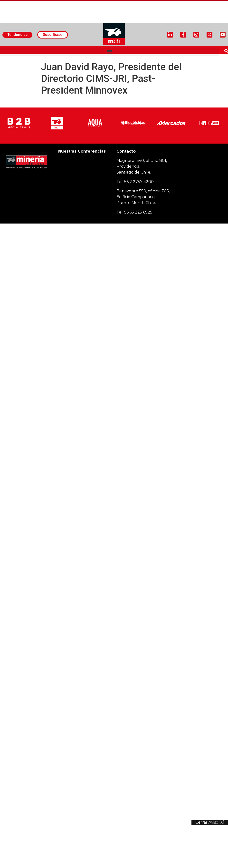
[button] (110, 52)
